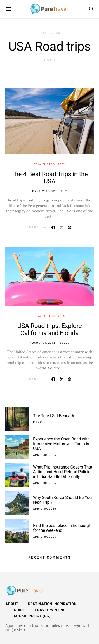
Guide (19, 610)
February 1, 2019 (42, 191)
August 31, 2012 (42, 343)
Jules (64, 343)
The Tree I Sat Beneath (54, 416)
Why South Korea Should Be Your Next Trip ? (63, 500)
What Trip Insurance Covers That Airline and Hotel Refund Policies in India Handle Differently (63, 472)
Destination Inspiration (52, 604)
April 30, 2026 (45, 455)
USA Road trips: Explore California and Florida (49, 329)
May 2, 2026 (42, 422)
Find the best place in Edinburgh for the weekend (62, 528)
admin (66, 191)
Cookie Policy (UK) (32, 616)
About (12, 604)
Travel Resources (50, 165)
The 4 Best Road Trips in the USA (50, 178)
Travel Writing (50, 610)
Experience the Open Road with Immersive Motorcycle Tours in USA (61, 444)
